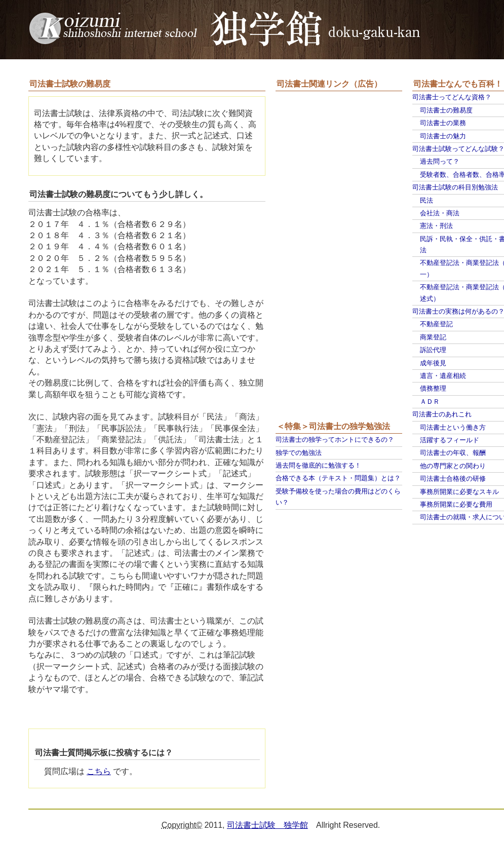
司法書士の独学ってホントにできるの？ (335, 439)
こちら (99, 771)
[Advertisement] (316, 257)
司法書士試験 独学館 (267, 825)
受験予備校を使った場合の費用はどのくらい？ (338, 497)
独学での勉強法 (299, 453)
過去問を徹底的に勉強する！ (318, 465)
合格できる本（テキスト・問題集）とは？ (338, 478)
